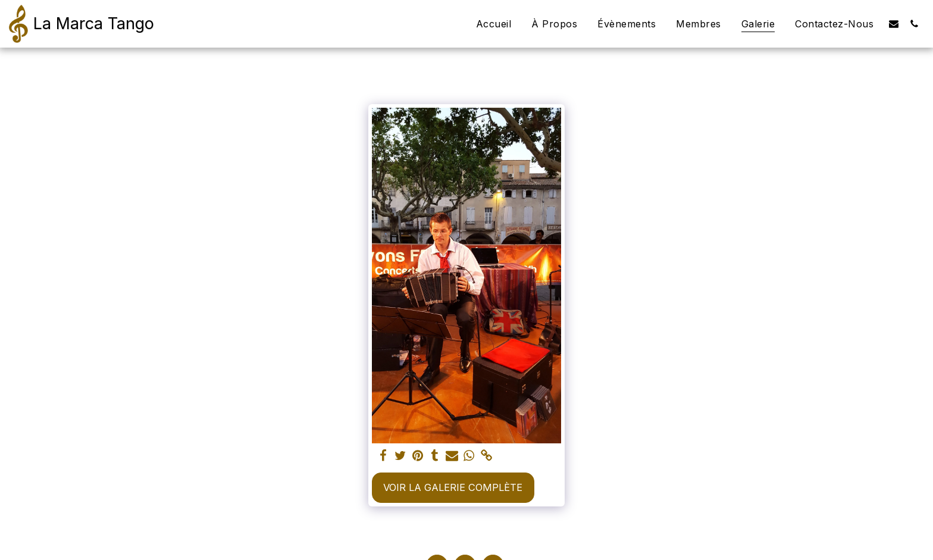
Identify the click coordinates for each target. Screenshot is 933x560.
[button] (894, 24)
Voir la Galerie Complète (453, 487)
